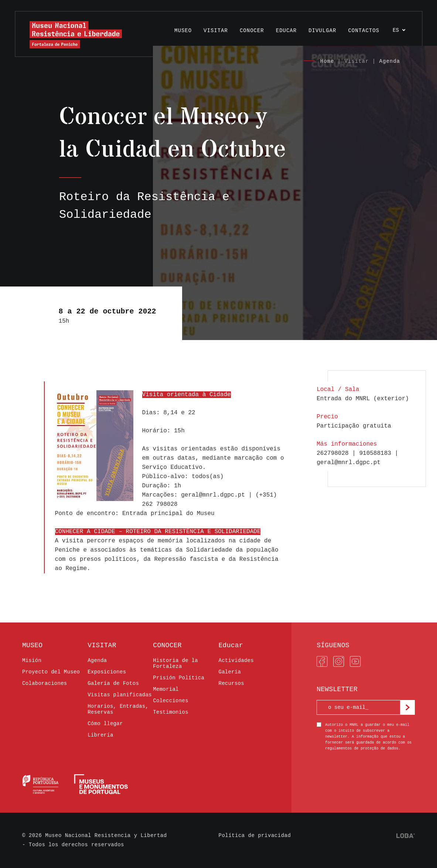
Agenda (390, 61)
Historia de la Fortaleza (175, 663)
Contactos (364, 31)
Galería (230, 672)
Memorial (166, 689)
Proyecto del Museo (51, 672)
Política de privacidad (255, 836)
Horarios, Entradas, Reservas (118, 709)
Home (327, 61)
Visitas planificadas (120, 695)
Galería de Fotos (113, 683)
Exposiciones (107, 672)
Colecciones (171, 701)
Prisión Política (179, 678)
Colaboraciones (45, 683)
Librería (100, 735)
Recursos (231, 683)
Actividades (236, 661)
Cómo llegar (105, 724)
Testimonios (171, 712)
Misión (32, 661)
